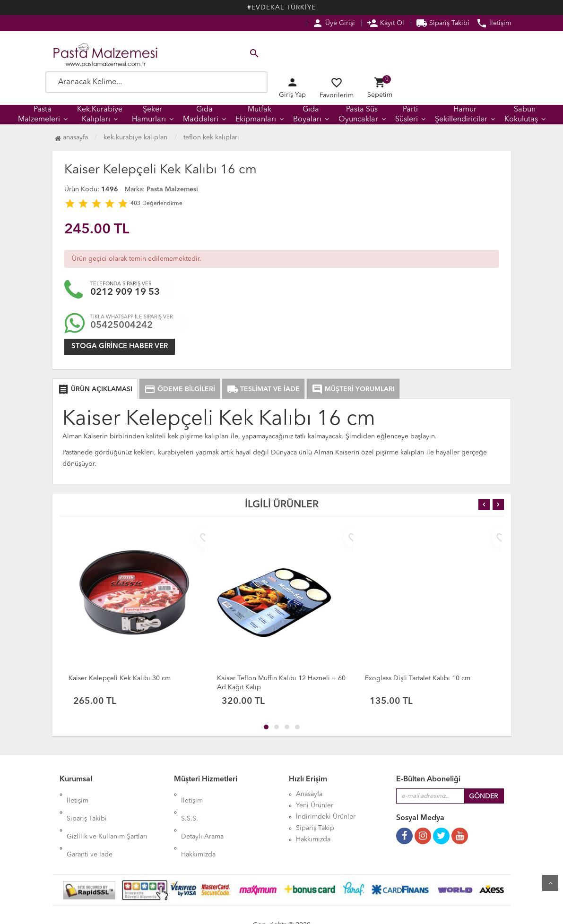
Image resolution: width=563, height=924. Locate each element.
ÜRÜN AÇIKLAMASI (95, 389)
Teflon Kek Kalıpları (211, 137)
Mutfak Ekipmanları (256, 115)
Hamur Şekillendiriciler (461, 115)
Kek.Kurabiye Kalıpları (100, 115)
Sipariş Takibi (443, 23)
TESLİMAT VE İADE (263, 389)
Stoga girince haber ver (120, 346)
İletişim (494, 23)
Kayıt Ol (385, 23)
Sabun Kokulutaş (521, 115)
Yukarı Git (550, 883)
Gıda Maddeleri (201, 115)
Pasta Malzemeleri (39, 115)
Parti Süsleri (407, 115)
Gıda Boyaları (307, 115)
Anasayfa (71, 137)
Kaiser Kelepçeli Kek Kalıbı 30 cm (120, 678)
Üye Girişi (333, 23)
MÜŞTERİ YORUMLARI (353, 389)
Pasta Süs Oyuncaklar (358, 115)
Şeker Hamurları (149, 115)
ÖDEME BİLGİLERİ (180, 389)
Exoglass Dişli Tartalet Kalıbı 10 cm (418, 678)
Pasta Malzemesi (172, 189)
